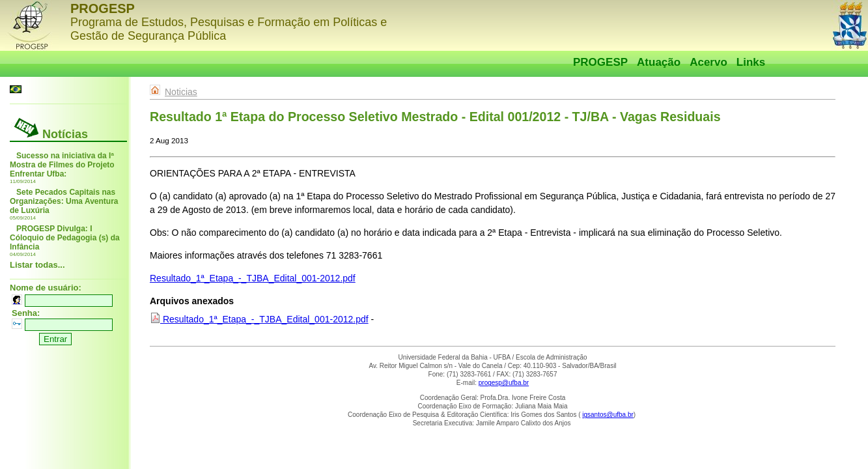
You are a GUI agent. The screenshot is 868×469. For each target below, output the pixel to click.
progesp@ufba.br (504, 383)
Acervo (708, 62)
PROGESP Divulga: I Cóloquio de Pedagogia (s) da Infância (65, 238)
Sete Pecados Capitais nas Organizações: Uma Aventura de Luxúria (64, 201)
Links (751, 62)
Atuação (659, 62)
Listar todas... (37, 265)
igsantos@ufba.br (608, 415)
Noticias (181, 92)
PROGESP (600, 62)
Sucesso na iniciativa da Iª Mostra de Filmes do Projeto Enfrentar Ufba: (62, 165)
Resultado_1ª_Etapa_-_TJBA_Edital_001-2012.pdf (253, 278)
